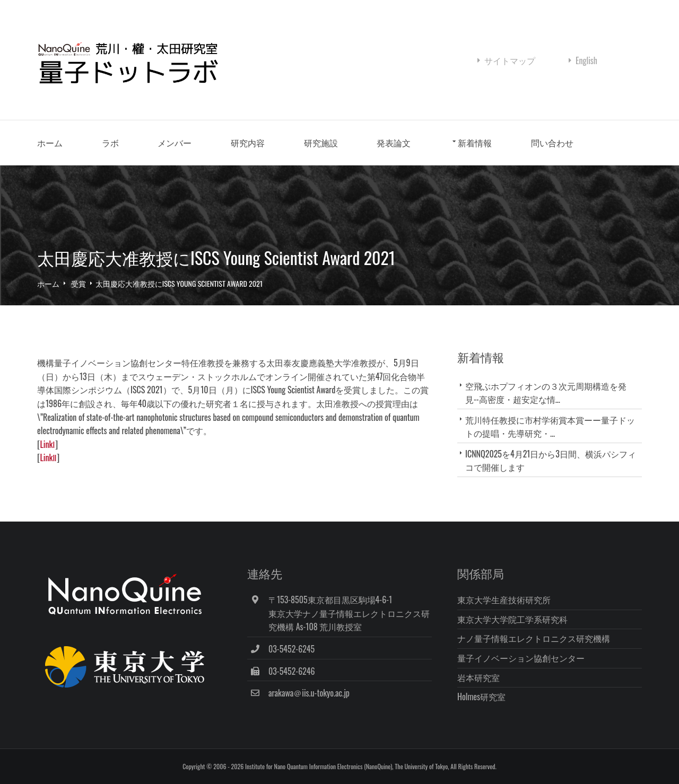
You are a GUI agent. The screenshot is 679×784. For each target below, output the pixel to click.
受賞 (79, 283)
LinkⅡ (48, 457)
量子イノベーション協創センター (521, 658)
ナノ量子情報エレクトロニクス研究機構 (534, 638)
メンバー (175, 143)
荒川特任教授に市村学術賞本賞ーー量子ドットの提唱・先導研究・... (550, 426)
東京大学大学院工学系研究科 (512, 619)
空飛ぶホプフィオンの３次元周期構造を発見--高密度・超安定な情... (546, 393)
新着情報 (475, 143)
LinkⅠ (47, 444)
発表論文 (394, 143)
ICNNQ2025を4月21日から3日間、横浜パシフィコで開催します (551, 460)
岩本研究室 (478, 677)
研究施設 (321, 143)
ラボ (110, 143)
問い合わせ (552, 143)
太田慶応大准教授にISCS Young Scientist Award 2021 (179, 283)
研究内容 (248, 143)
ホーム (50, 143)
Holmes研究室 (481, 697)
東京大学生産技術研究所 (504, 600)
